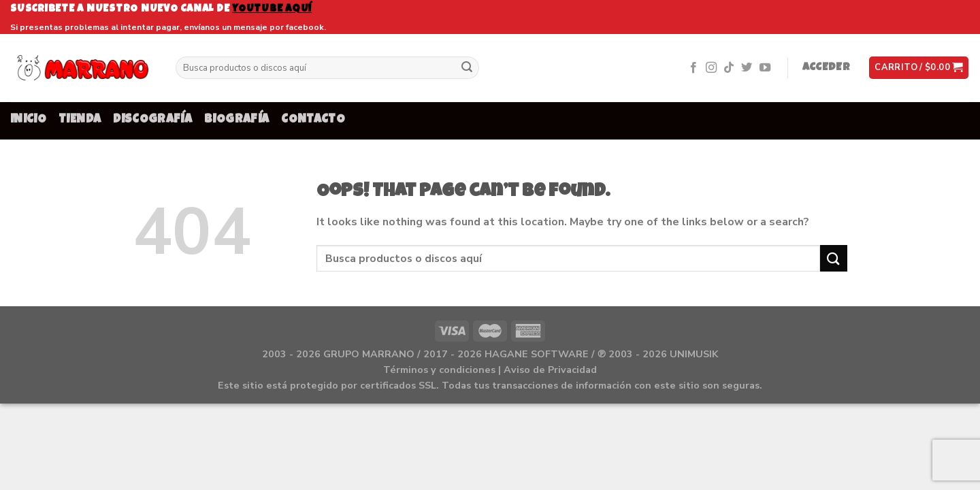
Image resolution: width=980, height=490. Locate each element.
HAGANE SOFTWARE (537, 354)
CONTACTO (313, 120)
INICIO (28, 120)
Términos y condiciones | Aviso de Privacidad (490, 370)
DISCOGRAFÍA (152, 120)
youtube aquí (272, 9)
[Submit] (467, 68)
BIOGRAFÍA (236, 120)
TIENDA (80, 120)
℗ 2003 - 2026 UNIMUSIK (658, 354)
